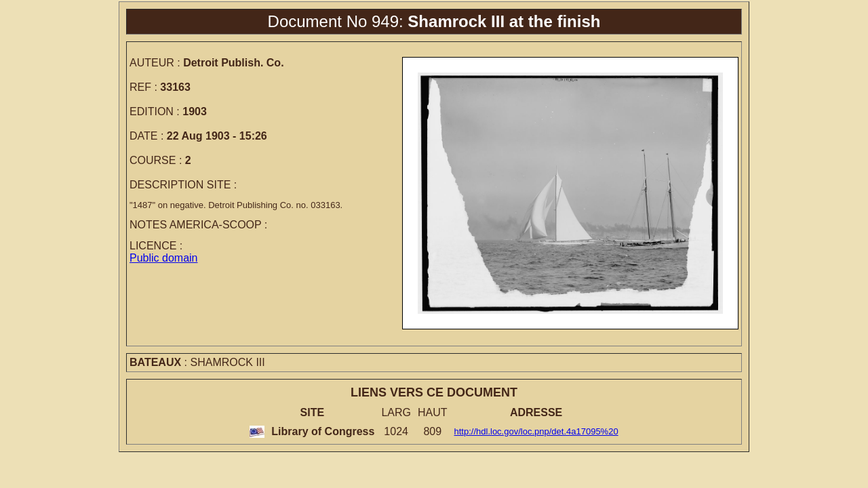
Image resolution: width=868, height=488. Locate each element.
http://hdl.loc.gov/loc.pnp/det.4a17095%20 (536, 431)
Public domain (164, 258)
